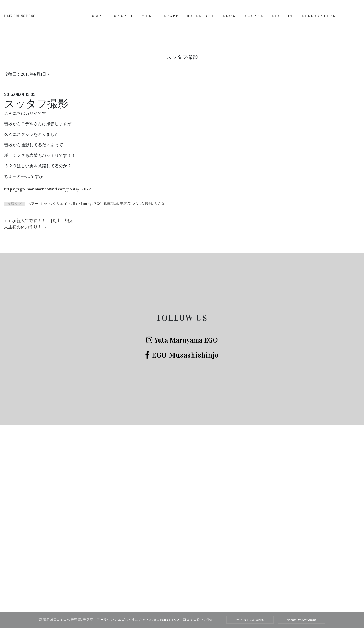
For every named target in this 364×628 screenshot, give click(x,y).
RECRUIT (283, 16)
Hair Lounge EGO (87, 204)
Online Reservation (301, 620)
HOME (95, 16)
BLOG (230, 16)
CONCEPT (122, 16)
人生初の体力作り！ (25, 227)
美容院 (125, 204)
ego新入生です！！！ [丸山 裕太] (39, 221)
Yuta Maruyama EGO (182, 340)
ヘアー (33, 204)
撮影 (148, 204)
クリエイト (62, 204)
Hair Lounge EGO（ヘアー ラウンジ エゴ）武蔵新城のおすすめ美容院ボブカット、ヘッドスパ (175, 601)
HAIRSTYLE (201, 16)
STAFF (171, 16)
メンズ (138, 204)
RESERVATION (319, 16)
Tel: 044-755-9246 (250, 620)
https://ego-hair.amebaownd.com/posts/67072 (48, 189)
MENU (149, 16)
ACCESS (254, 16)
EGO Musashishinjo (182, 355)
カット (45, 204)
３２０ (159, 204)
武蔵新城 (111, 204)
